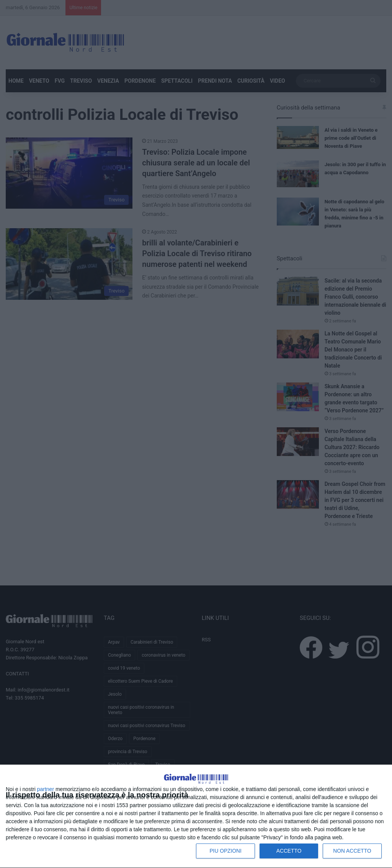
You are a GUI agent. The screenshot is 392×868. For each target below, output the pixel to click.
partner (46, 789)
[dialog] (196, 808)
